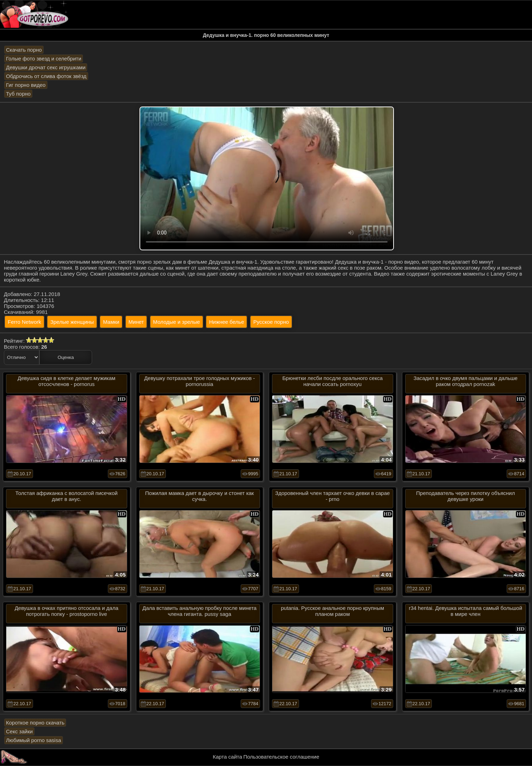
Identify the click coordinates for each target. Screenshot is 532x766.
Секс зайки (19, 731)
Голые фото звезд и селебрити (44, 59)
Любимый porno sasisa (34, 740)
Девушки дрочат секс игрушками (46, 67)
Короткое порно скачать (35, 723)
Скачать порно (24, 50)
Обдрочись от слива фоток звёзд (46, 76)
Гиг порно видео (26, 85)
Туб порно (18, 94)
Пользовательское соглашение (281, 757)
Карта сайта (228, 757)
